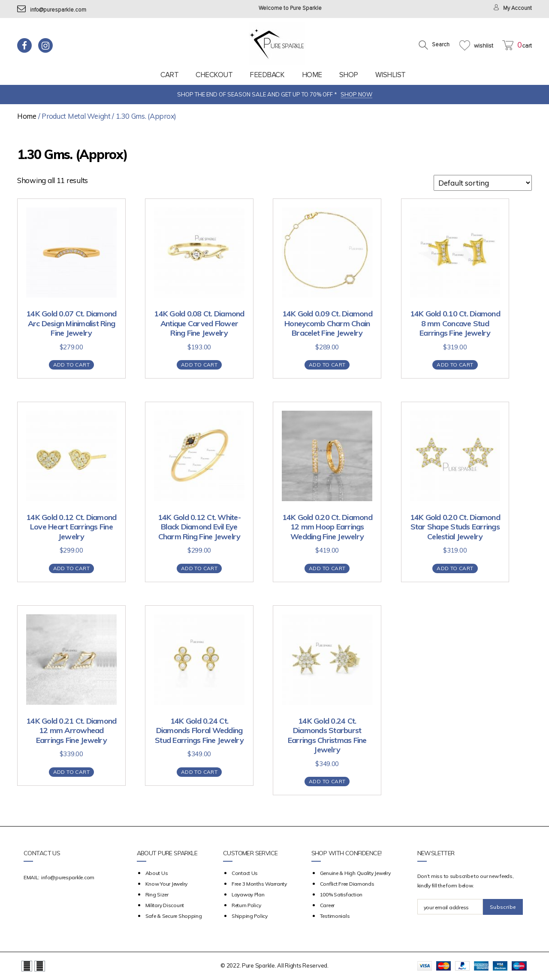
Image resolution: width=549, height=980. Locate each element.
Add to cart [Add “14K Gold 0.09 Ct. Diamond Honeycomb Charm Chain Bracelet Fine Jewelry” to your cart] (327, 365)
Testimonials (335, 916)
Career (327, 905)
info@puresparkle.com (52, 10)
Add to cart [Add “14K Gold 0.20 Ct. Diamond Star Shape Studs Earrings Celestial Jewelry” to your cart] (455, 568)
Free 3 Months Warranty (259, 884)
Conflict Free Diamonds (347, 884)
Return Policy (246, 905)
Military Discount (165, 905)
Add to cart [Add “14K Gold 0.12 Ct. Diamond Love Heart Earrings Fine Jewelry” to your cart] (71, 568)
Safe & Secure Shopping (174, 916)
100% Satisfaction (341, 894)
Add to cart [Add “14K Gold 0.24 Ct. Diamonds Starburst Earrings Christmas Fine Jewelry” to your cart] (327, 781)
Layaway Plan (248, 894)
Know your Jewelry (166, 884)
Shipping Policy (250, 916)
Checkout (214, 75)
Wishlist (391, 75)
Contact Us (245, 873)
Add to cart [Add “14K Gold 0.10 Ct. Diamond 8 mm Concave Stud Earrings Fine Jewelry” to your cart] (455, 365)
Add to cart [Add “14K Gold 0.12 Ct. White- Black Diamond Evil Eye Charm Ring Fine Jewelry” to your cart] (199, 568)
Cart (169, 75)
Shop (349, 75)
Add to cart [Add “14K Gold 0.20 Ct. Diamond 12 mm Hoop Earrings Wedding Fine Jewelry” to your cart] (327, 568)
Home (312, 75)
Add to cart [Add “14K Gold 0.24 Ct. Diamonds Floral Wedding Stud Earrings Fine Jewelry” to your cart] (199, 772)
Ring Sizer (157, 894)
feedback (267, 75)
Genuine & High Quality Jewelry (355, 873)
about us (157, 873)
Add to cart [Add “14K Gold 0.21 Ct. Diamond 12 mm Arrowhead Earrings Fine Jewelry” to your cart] (71, 772)
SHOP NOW (356, 94)
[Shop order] (483, 183)
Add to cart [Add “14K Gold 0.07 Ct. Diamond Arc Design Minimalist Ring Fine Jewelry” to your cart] (71, 365)
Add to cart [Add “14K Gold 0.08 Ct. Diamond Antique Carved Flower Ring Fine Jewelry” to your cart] (199, 365)
